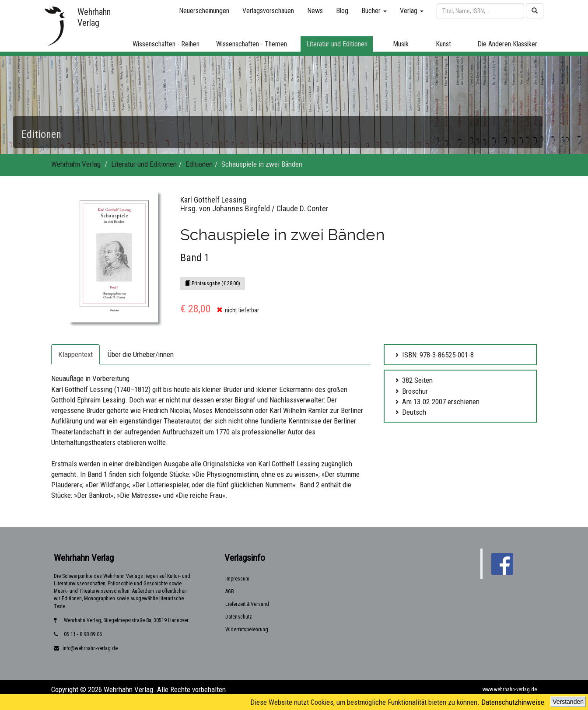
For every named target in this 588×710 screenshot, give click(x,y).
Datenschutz (239, 617)
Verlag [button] (412, 11)
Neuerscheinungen (204, 11)
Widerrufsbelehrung (247, 630)
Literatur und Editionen (144, 164)
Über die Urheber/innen (141, 354)
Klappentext (75, 354)
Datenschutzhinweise (513, 702)
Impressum (237, 579)
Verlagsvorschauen (268, 11)
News (315, 11)
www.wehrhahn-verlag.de (510, 689)
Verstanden (568, 702)
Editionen (199, 164)
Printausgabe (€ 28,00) (213, 283)
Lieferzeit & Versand (247, 604)
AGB (230, 591)
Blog (342, 11)
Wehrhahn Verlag (76, 164)
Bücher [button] (374, 11)
